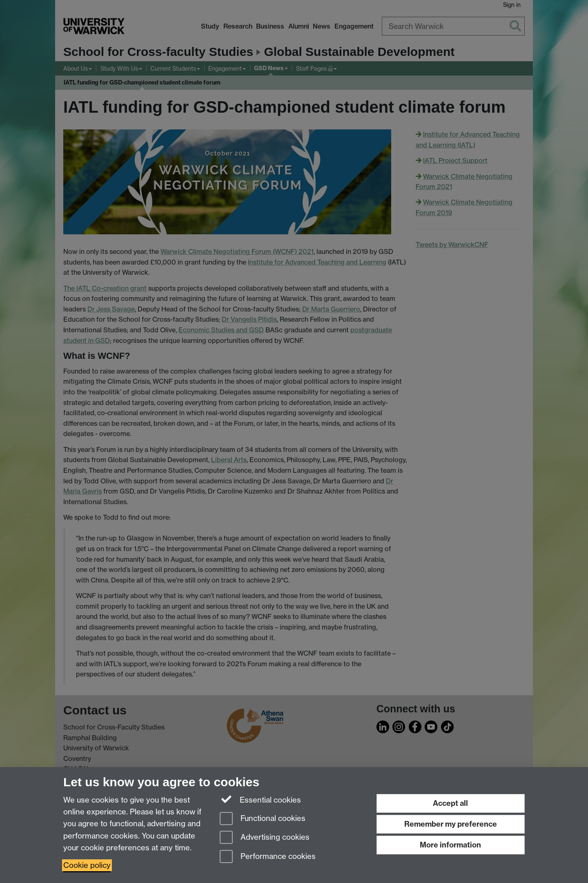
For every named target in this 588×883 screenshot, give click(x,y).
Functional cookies (263, 819)
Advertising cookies (265, 838)
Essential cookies (260, 799)
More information (450, 845)
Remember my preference (451, 824)
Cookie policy (87, 865)
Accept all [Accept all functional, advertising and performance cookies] (450, 803)
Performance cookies (268, 857)
